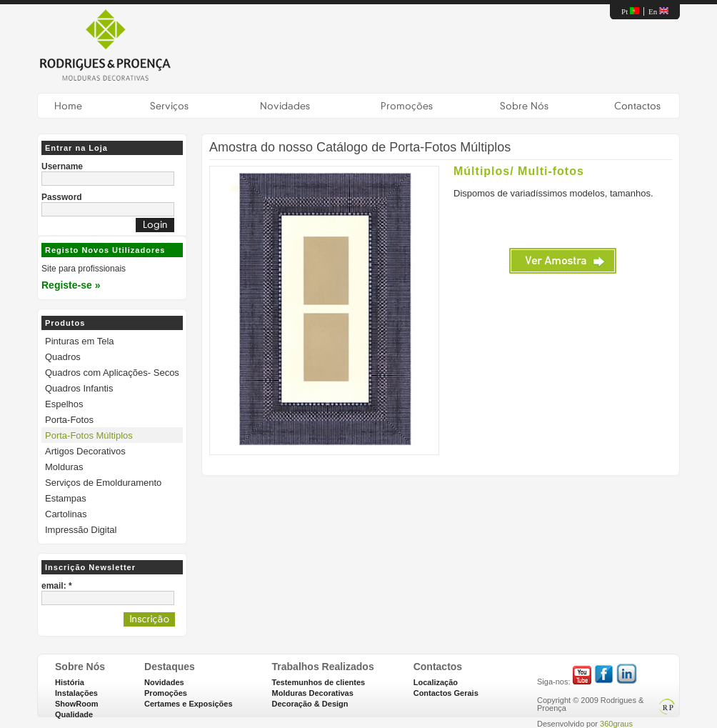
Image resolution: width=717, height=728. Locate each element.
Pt (630, 11)
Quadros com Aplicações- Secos (112, 373)
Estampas (66, 498)
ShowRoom (77, 704)
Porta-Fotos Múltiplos (89, 435)
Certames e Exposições (189, 704)
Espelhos (64, 404)
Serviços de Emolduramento (103, 483)
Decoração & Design (310, 704)
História (70, 682)
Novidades (285, 106)
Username (62, 166)
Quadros (63, 357)
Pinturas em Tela (80, 341)
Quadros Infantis (79, 388)
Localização (436, 682)
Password (62, 197)
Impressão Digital (81, 530)
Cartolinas (66, 514)
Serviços (169, 106)
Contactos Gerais (446, 693)
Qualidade (74, 714)
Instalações (76, 693)
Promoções (406, 106)
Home (69, 106)
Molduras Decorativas (313, 693)
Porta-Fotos (69, 420)
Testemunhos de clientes (319, 682)
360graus (616, 724)
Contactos (637, 106)
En (658, 11)
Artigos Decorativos (85, 451)
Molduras (64, 467)
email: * (57, 586)
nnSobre (524, 106)
